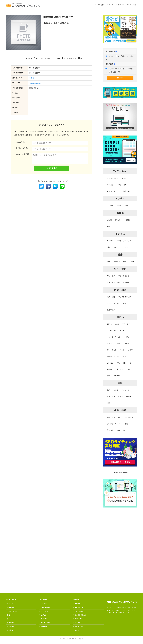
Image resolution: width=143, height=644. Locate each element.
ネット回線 (122, 185)
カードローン (128, 417)
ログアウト (45, 619)
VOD (117, 324)
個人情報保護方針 (80, 615)
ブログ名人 (78, 623)
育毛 (133, 262)
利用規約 (44, 626)
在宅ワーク (118, 247)
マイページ (45, 604)
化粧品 (121, 396)
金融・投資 (111, 417)
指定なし (110, 56)
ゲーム (119, 206)
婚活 (125, 303)
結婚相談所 (111, 310)
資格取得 (126, 282)
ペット (122, 350)
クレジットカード (113, 424)
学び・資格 (111, 276)
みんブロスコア (112, 69)
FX (119, 417)
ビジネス (110, 241)
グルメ (109, 343)
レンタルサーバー (113, 191)
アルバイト (119, 220)
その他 (32, 78)
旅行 (118, 363)
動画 (126, 206)
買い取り (110, 369)
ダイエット (111, 396)
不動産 (125, 424)
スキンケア (126, 390)
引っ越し (110, 363)
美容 (109, 390)
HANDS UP (79, 619)
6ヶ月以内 (121, 56)
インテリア (124, 331)
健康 (109, 262)
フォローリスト (115, 72)
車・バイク (121, 369)
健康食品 (117, 262)
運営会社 (78, 604)
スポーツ (118, 343)
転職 (109, 226)
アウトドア (126, 324)
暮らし (109, 324)
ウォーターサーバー (114, 337)
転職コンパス (79, 626)
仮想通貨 (110, 430)
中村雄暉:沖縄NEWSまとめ (58, 17)
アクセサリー (112, 331)
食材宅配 (117, 376)
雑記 (130, 369)
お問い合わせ (79, 611)
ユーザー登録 (45, 607)
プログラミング (124, 276)
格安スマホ (127, 191)
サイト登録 (45, 611)
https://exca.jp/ (35, 83)
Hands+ (77, 630)
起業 (126, 247)
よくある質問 (45, 623)
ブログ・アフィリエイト (125, 241)
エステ (116, 390)
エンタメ (110, 206)
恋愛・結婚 (111, 297)
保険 (118, 430)
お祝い (127, 337)
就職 (128, 220)
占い (133, 206)
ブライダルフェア (125, 297)
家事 (125, 356)
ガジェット (111, 185)
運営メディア (79, 607)
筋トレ (126, 262)
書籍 (125, 363)
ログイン (44, 615)
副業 (109, 247)
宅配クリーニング (113, 356)
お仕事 (109, 220)
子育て (130, 350)
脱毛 (109, 403)
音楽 (109, 376)
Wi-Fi (124, 178)
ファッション (112, 350)
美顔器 (129, 396)
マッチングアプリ (113, 303)
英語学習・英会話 (113, 282)
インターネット (113, 178)
